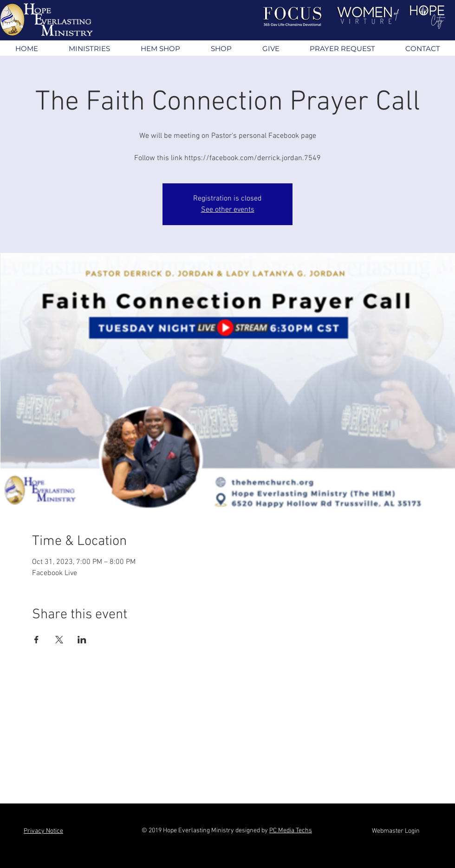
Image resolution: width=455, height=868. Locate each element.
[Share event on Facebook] (36, 640)
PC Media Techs (291, 831)
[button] (89, 49)
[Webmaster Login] (396, 831)
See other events (228, 210)
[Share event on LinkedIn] (82, 640)
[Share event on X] (59, 640)
